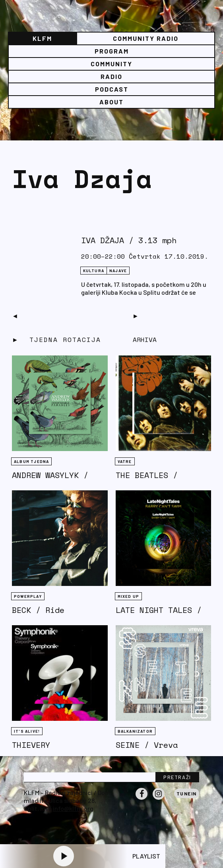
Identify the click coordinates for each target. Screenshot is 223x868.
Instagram (159, 799)
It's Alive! (27, 731)
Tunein (187, 793)
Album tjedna (31, 461)
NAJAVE (118, 271)
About (111, 102)
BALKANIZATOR (135, 731)
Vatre (125, 461)
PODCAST (112, 89)
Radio (111, 76)
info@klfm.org (73, 808)
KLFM (42, 38)
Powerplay (28, 596)
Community (111, 64)
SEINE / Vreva (147, 745)
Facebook (142, 799)
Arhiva (145, 340)
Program (112, 51)
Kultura (94, 271)
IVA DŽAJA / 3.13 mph (129, 240)
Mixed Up (129, 596)
